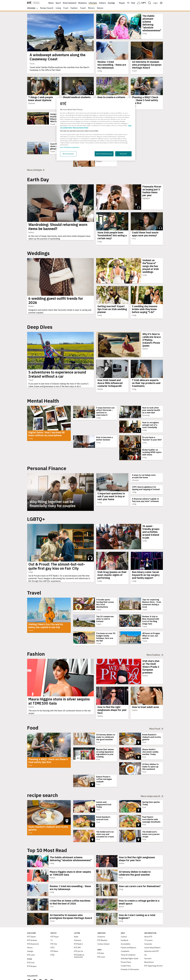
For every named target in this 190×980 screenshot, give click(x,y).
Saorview (148, 939)
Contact (124, 917)
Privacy (6, 978)
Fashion (74, 8)
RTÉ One (54, 925)
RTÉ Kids (101, 934)
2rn (146, 935)
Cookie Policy (126, 946)
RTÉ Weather (102, 921)
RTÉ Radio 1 (79, 925)
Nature (100, 8)
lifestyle (31, 8)
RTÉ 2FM (77, 928)
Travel (83, 8)
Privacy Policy (126, 943)
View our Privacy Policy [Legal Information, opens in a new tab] (80, 128)
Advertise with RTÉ (152, 932)
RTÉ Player (55, 917)
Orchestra (101, 917)
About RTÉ (148, 917)
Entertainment (70, 3)
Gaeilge (111, 3)
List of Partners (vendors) (70, 147)
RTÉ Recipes (32, 947)
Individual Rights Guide (129, 939)
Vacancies (148, 925)
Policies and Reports (129, 928)
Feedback (125, 921)
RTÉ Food (31, 943)
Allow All (123, 154)
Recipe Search (47, 8)
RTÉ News (54, 932)
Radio (134, 3)
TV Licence (148, 921)
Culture (102, 3)
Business (83, 3)
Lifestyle (93, 3)
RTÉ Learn (31, 935)
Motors (91, 8)
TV (52, 921)
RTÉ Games (32, 917)
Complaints (125, 932)
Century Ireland (103, 925)
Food (66, 8)
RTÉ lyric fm (79, 932)
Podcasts (78, 921)
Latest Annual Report (152, 928)
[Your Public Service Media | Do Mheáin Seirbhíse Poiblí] (31, 975)
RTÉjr (53, 935)
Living (58, 8)
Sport (58, 3)
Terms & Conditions (128, 935)
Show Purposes (68, 154)
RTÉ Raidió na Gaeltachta (79, 937)
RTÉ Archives (32, 921)
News (51, 3)
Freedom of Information (130, 950)
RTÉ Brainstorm (33, 925)
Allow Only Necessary (104, 154)
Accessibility (126, 925)
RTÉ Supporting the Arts (153, 946)
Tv (128, 3)
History (30, 928)
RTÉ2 (53, 928)
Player (122, 3)
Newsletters (149, 943)
